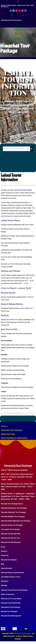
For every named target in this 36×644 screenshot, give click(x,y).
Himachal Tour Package (15, 48)
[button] (18, 25)
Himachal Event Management (11, 616)
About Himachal (6, 568)
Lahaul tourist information (23, 190)
